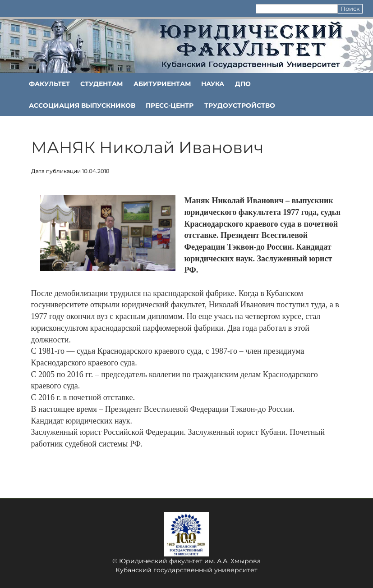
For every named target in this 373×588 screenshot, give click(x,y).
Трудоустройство (240, 105)
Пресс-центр (170, 105)
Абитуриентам (162, 84)
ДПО (243, 84)
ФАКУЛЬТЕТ (49, 84)
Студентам (101, 84)
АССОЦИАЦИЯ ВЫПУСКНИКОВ (82, 105)
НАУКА (213, 84)
